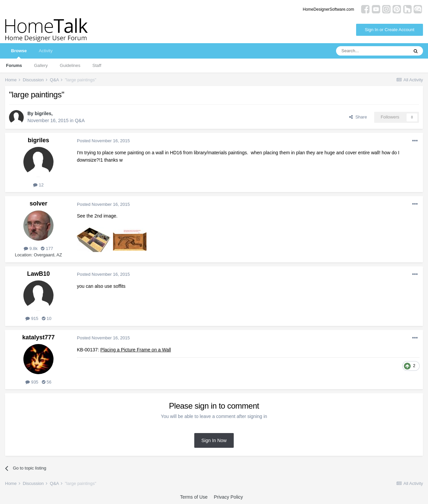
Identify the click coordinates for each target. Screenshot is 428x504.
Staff (97, 65)
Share (358, 117)
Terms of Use (194, 497)
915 (32, 318)
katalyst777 (38, 337)
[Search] (372, 51)
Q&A (80, 120)
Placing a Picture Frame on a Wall (136, 350)
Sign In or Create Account (390, 30)
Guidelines (70, 65)
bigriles (43, 113)
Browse (19, 53)
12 (38, 185)
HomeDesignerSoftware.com (329, 9)
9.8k (31, 248)
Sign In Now (214, 440)
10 (47, 318)
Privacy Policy (228, 497)
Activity (46, 51)
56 (47, 382)
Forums (14, 65)
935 (32, 382)
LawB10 (38, 274)
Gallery (41, 65)
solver (38, 203)
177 (47, 248)
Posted (103, 141)
